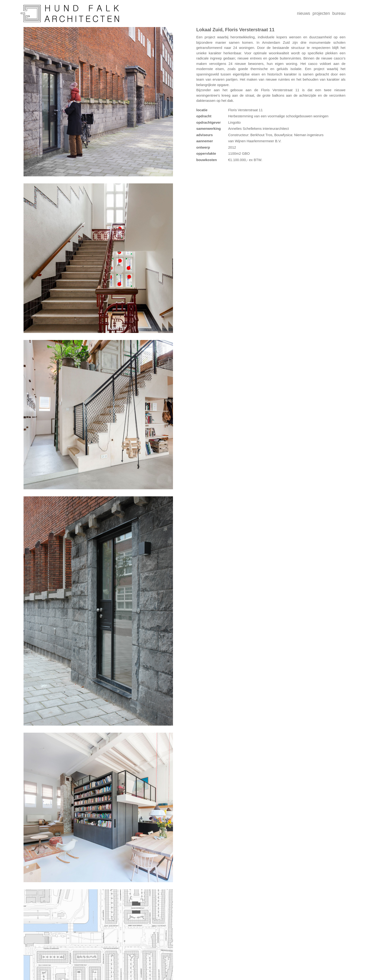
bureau (339, 13)
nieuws (304, 13)
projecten (321, 13)
